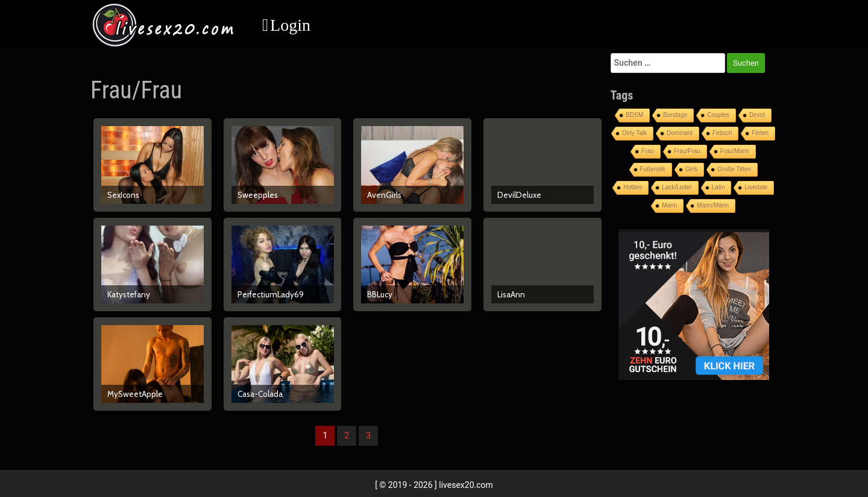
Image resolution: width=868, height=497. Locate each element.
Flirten (760, 133)
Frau (648, 151)
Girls (692, 169)
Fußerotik (653, 169)
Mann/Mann (713, 205)
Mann (669, 205)
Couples (718, 115)
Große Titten (734, 169)
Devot (757, 115)
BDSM (634, 115)
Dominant (680, 133)
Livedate (756, 187)
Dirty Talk (634, 133)
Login (290, 25)
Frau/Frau (687, 151)
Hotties (633, 187)
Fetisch (722, 133)
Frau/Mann (735, 151)
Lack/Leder (677, 187)
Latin (719, 187)
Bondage (675, 115)
